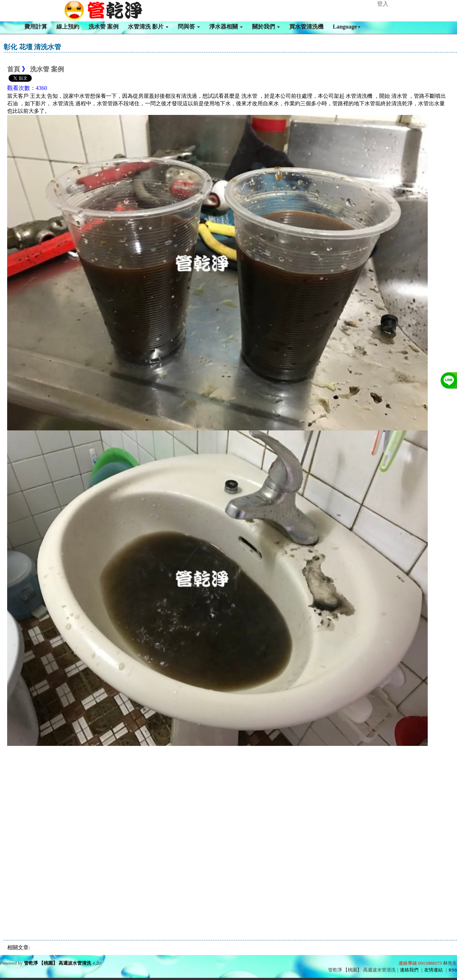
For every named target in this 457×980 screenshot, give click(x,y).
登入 (383, 4)
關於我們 (266, 27)
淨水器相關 (226, 27)
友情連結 (433, 970)
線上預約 (68, 27)
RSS (453, 970)
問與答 (189, 27)
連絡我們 (409, 970)
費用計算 (36, 27)
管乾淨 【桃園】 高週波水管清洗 (58, 963)
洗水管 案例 (104, 27)
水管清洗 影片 (148, 27)
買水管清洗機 (306, 27)
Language (347, 27)
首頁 (14, 69)
